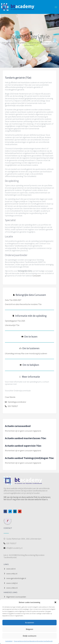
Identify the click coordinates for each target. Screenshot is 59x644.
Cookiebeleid (9, 641)
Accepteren (30, 623)
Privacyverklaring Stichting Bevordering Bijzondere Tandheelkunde (33, 641)
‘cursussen (36, 276)
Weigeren (29, 629)
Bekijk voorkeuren (30, 636)
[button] (55, 602)
